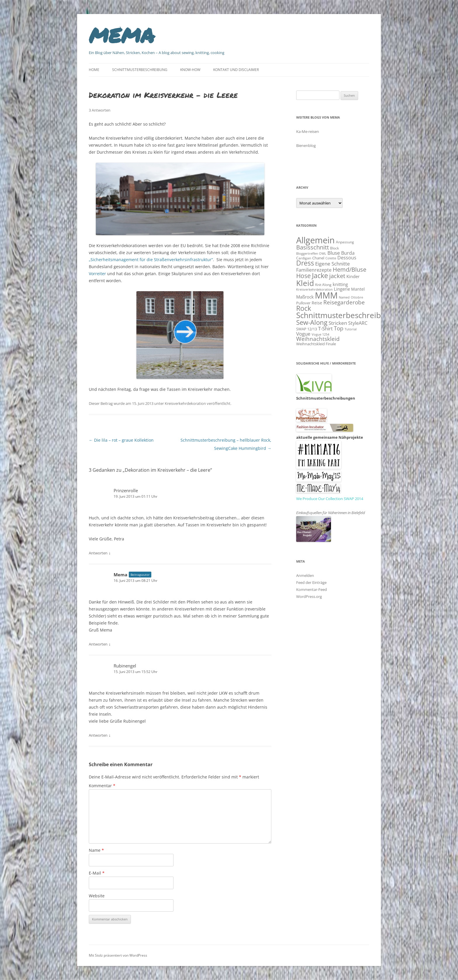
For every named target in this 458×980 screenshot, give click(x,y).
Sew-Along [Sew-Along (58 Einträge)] (312, 322)
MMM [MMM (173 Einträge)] (326, 295)
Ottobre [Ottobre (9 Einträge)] (357, 297)
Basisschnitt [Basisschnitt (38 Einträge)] (313, 247)
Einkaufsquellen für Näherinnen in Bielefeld (331, 513)
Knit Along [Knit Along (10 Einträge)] (323, 285)
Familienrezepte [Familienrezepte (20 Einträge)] (314, 270)
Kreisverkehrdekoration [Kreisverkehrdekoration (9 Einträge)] (314, 289)
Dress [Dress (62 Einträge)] (305, 263)
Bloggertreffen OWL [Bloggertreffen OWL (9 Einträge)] (311, 253)
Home (94, 70)
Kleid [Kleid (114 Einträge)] (305, 283)
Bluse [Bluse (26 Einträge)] (334, 253)
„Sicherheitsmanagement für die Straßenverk (133, 260)
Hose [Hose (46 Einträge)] (303, 276)
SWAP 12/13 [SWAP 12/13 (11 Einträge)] (307, 329)
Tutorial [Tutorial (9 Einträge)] (351, 329)
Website (97, 896)
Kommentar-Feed (312, 589)
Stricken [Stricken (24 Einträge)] (338, 323)
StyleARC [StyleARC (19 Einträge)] (358, 323)
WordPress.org (309, 596)
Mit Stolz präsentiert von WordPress (118, 955)
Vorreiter (97, 274)
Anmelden (305, 575)
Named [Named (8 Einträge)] (344, 297)
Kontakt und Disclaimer (236, 70)
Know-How (190, 70)
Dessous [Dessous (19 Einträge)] (347, 258)
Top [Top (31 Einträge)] (339, 328)
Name (96, 850)
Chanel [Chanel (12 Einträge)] (318, 258)
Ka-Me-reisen (308, 131)
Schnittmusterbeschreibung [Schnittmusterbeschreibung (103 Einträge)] (345, 315)
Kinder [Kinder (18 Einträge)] (353, 276)
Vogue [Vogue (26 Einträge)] (303, 334)
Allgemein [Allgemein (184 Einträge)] (315, 240)
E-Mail (97, 873)
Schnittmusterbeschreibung (140, 70)
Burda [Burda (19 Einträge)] (348, 253)
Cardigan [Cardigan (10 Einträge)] (304, 258)
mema (122, 34)
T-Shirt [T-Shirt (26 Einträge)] (325, 328)
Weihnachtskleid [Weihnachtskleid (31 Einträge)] (318, 339)
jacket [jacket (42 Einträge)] (337, 276)
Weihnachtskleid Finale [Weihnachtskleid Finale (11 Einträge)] (316, 344)
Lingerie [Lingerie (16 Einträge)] (342, 289)
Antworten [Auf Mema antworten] (98, 644)
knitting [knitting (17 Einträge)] (340, 284)
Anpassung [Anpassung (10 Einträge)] (345, 242)
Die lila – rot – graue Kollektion (121, 440)
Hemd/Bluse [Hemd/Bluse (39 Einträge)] (349, 269)
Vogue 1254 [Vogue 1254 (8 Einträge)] (320, 334)
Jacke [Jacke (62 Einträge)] (320, 276)
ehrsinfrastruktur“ (195, 260)
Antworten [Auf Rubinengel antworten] (98, 735)
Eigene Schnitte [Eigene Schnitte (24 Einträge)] (333, 264)
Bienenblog (306, 145)
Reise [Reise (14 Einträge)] (317, 303)
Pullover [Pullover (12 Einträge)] (303, 303)
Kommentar (102, 786)
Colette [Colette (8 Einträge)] (331, 258)
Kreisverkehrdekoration (185, 403)
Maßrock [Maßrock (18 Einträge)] (305, 297)
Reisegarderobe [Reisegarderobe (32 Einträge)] (344, 302)
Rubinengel (125, 666)
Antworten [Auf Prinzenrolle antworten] (98, 553)
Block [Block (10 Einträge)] (334, 248)
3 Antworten (100, 110)
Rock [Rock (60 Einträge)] (304, 308)
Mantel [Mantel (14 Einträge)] (358, 289)
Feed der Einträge (311, 582)
